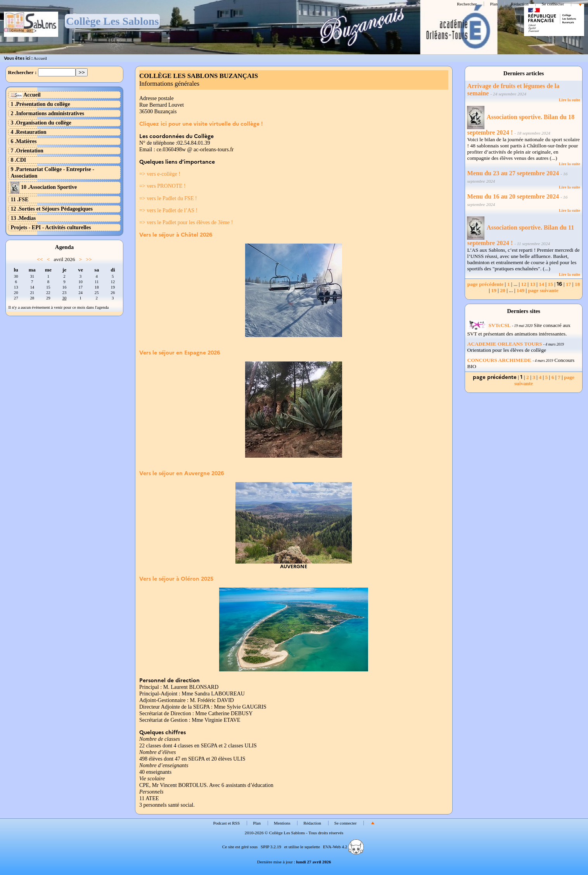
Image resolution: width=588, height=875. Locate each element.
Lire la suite (570, 100)
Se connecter (553, 4)
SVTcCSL (489, 325)
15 (550, 284)
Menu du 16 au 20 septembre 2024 (513, 197)
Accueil (40, 58)
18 (578, 284)
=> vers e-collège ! (160, 174)
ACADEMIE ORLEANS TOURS (504, 344)
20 (503, 290)
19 (494, 290)
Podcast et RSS (227, 823)
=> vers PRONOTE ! (163, 186)
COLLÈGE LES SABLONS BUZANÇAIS (199, 76)
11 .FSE (19, 199)
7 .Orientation (27, 150)
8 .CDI (18, 160)
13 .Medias (23, 218)
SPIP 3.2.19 (271, 847)
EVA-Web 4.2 (343, 847)
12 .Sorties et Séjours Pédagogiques (52, 209)
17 (569, 284)
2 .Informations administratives (47, 113)
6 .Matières (23, 141)
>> (89, 259)
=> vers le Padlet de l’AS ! (168, 210)
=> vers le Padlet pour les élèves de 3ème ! (186, 222)
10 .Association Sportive (44, 187)
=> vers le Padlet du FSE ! (168, 198)
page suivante (543, 290)
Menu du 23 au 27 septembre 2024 (513, 173)
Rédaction (520, 4)
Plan (494, 4)
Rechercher (467, 4)
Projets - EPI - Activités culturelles (51, 227)
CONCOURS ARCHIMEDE (499, 360)
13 (533, 284)
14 (541, 284)
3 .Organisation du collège (41, 123)
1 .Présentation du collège (40, 104)
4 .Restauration (28, 132)
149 (521, 290)
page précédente (485, 284)
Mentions (282, 823)
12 (524, 284)
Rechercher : (22, 72)
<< (40, 259)
